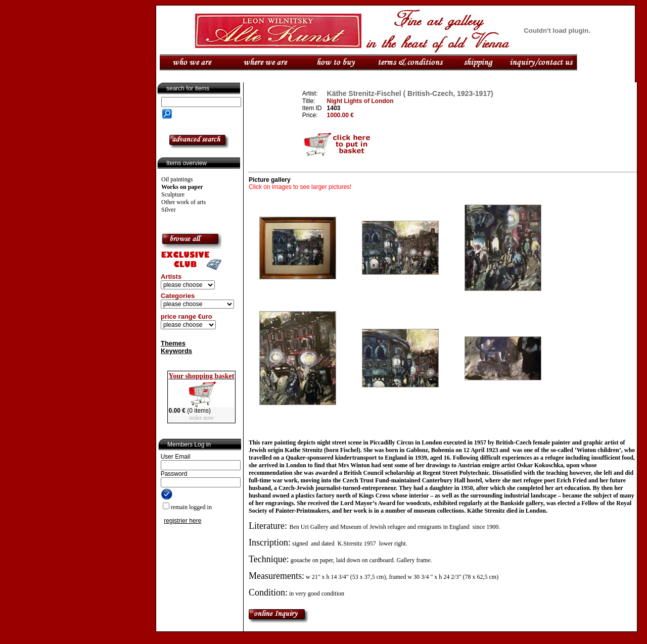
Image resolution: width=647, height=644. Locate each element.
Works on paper (182, 187)
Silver (169, 210)
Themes (173, 343)
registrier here (182, 521)
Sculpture (173, 194)
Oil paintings (177, 179)
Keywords (176, 351)
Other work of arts (183, 202)
